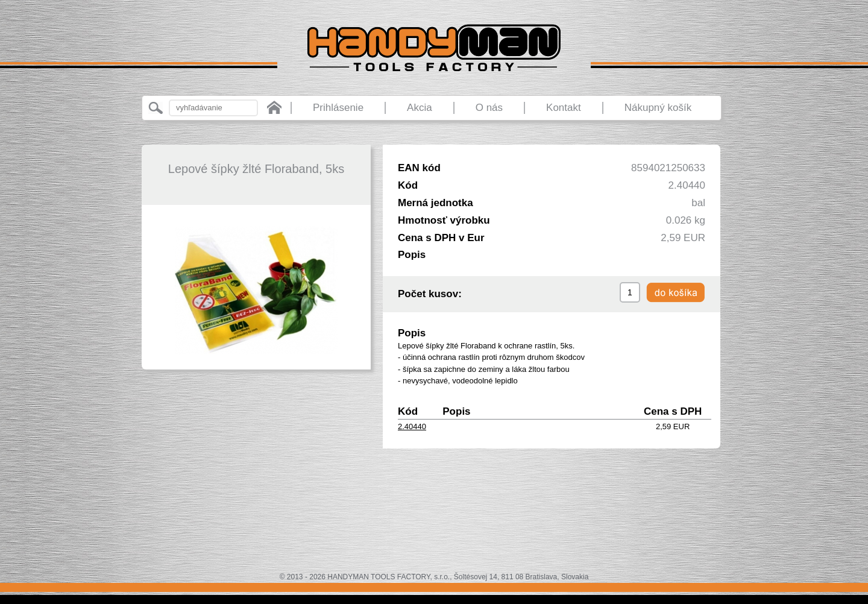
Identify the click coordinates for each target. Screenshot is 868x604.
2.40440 (412, 426)
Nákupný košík (658, 108)
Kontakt (564, 108)
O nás (489, 108)
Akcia (420, 108)
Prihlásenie (338, 108)
